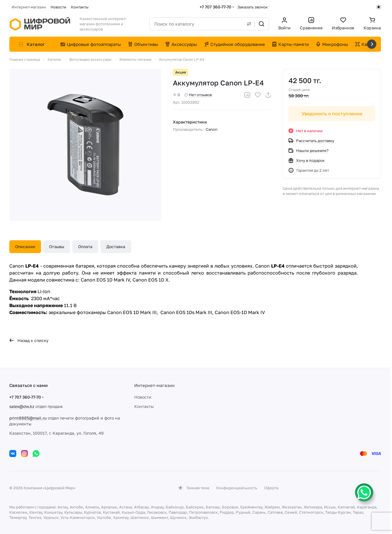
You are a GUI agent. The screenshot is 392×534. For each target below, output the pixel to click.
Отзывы (57, 247)
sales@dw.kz (22, 406)
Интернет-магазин (154, 385)
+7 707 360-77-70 (215, 7)
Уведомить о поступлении (332, 114)
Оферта (271, 488)
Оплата (85, 247)
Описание (25, 247)
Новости (143, 397)
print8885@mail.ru (28, 418)
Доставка (116, 247)
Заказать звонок (253, 7)
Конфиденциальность (237, 488)
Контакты (144, 406)
